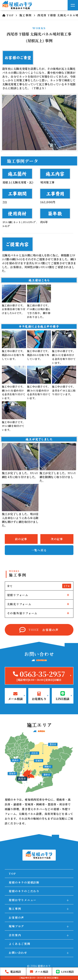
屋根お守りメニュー (23, 900)
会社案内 (15, 935)
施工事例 (15, 909)
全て (39, 586)
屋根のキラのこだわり (24, 891)
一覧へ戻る (39, 550)
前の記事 (21, 539)
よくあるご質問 (19, 944)
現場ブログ (16, 926)
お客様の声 (16, 917)
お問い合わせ (18, 953)
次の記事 (57, 539)
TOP (12, 873)
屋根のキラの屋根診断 (24, 882)
